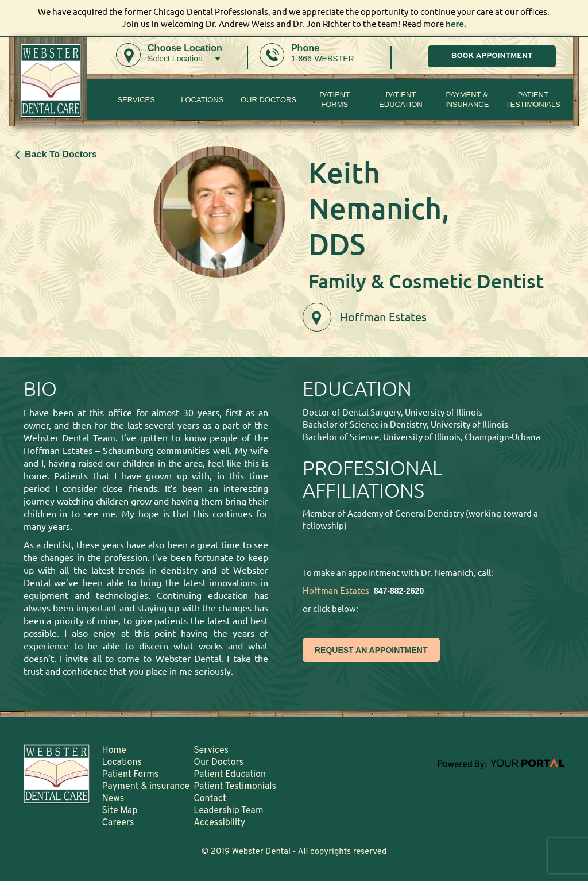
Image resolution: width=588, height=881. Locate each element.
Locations (202, 100)
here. (456, 24)
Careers (118, 823)
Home (114, 751)
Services (136, 100)
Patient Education (401, 99)
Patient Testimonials (533, 99)
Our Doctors (268, 100)
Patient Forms (131, 775)
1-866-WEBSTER (323, 59)
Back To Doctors (56, 154)
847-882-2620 (399, 591)
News (113, 799)
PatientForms (334, 99)
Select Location (175, 59)
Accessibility (219, 823)
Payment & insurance (467, 99)
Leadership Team (228, 811)
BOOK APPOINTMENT (492, 56)
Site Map (120, 811)
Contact (210, 799)
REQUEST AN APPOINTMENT (371, 650)
